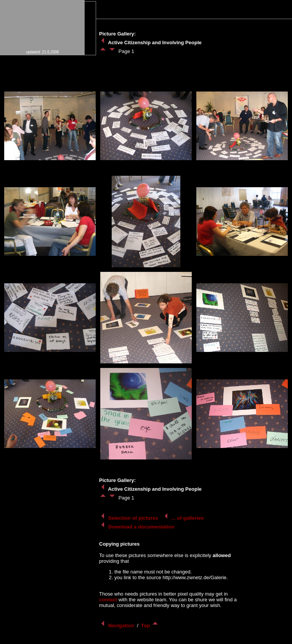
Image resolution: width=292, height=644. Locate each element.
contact (108, 600)
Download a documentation (137, 527)
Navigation (117, 626)
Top (150, 626)
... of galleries (184, 518)
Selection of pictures (129, 518)
